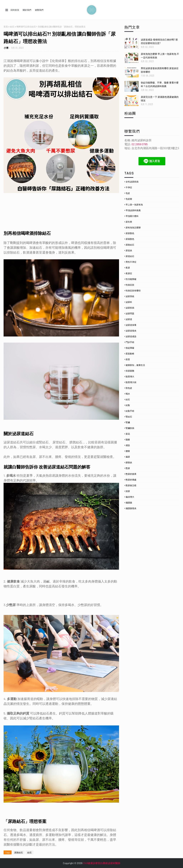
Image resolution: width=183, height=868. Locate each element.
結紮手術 (130, 411)
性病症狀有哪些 (133, 290)
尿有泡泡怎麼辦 (133, 227)
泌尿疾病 (130, 308)
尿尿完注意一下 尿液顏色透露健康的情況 (160, 99)
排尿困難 (130, 371)
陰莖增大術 (131, 382)
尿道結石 (130, 256)
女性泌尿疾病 (132, 182)
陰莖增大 (130, 376)
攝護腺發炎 (131, 508)
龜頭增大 (130, 497)
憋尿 (128, 468)
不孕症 (129, 187)
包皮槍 (129, 199)
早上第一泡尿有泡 (134, 205)
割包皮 (129, 388)
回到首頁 (15, 10)
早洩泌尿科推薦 (133, 210)
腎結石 (129, 417)
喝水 (128, 394)
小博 (6, 48)
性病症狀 (130, 285)
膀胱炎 (129, 462)
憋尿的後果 (131, 474)
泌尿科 (129, 302)
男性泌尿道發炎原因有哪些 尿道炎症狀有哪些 (160, 70)
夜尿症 (129, 273)
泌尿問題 (130, 313)
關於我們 (27, 10)
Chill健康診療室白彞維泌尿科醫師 (102, 863)
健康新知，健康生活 (135, 365)
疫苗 (128, 359)
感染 (128, 445)
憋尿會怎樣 (131, 485)
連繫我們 (39, 10)
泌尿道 (129, 319)
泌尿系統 (130, 296)
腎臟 (128, 422)
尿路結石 (19, 852)
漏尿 (128, 457)
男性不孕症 (131, 262)
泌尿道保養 (131, 325)
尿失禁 (129, 222)
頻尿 (128, 491)
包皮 (128, 193)
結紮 (128, 405)
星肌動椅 (130, 354)
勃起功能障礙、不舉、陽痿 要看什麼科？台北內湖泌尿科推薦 (160, 84)
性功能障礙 (131, 279)
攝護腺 (129, 502)
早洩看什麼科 (132, 216)
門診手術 (130, 342)
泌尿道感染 (131, 336)
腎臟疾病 (130, 428)
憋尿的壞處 (131, 480)
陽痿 (128, 439)
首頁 (6, 27)
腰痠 (128, 451)
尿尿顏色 (130, 233)
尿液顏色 (130, 239)
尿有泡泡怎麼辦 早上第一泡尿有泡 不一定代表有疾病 (160, 56)
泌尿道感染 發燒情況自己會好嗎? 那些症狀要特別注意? (159, 41)
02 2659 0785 (140, 144)
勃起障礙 (130, 348)
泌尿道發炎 (131, 331)
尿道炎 (129, 250)
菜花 (128, 434)
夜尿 (128, 268)
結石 (12, 27)
